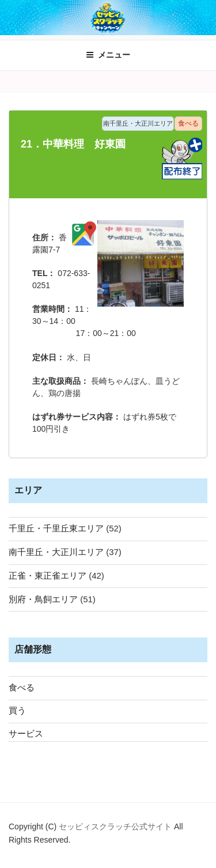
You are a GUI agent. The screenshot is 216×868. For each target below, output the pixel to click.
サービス (26, 733)
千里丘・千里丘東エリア (56, 528)
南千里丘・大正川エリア (56, 552)
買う (17, 710)
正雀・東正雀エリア (48, 575)
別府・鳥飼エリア (43, 599)
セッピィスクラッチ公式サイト (116, 827)
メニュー (108, 55)
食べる (22, 687)
